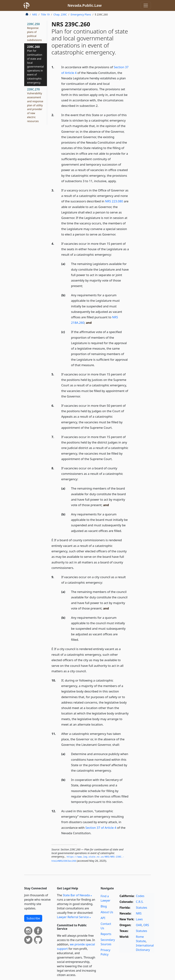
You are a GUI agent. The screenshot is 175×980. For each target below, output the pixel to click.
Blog (104, 906)
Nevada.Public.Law (85, 5)
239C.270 (35, 105)
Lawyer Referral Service (73, 917)
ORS (146, 925)
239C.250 (34, 32)
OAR (139, 925)
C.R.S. (140, 902)
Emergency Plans (81, 14)
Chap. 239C (60, 14)
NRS (35, 14)
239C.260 (35, 64)
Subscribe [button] (33, 918)
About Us (107, 912)
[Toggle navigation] (146, 5)
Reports (106, 934)
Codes (140, 896)
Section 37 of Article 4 (101, 828)
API (103, 918)
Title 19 (45, 14)
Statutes (142, 908)
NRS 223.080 (114, 201)
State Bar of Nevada (76, 895)
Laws (139, 919)
